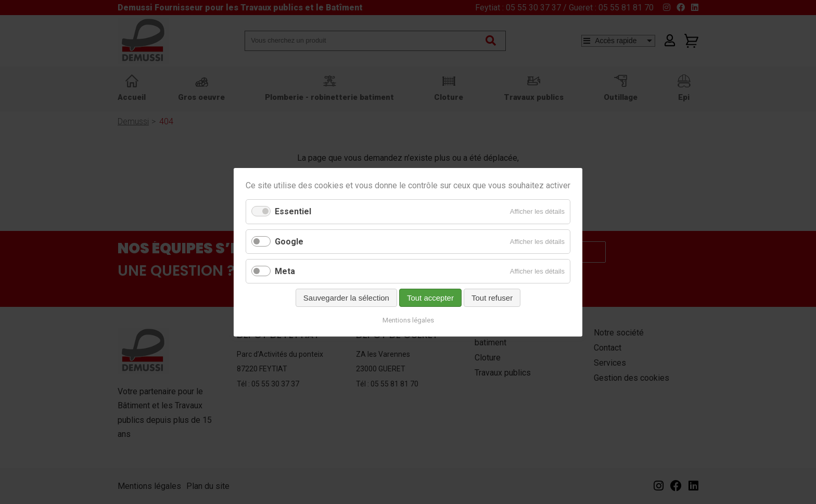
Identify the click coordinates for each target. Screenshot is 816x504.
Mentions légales (408, 320)
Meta (285, 271)
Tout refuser (492, 297)
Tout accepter (430, 297)
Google (289, 241)
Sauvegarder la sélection (346, 297)
